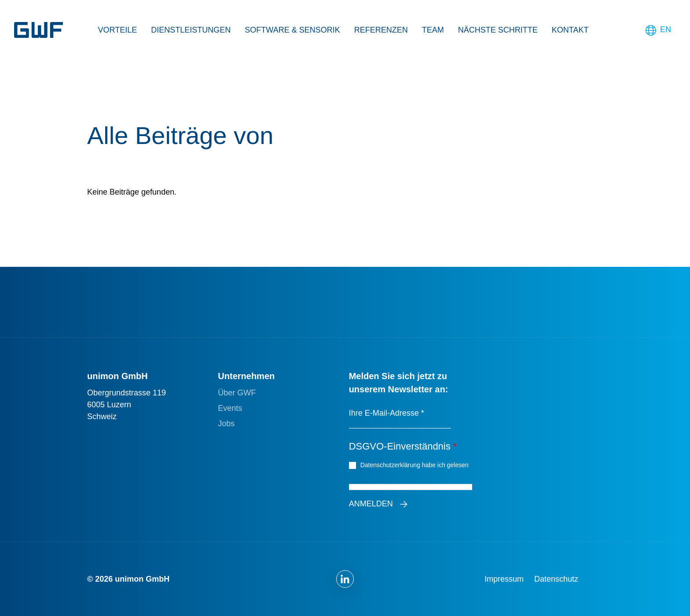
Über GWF (237, 393)
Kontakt (570, 30)
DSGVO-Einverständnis (403, 446)
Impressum (504, 579)
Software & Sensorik (292, 30)
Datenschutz (556, 579)
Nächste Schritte (498, 30)
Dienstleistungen (191, 30)
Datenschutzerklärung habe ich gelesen (416, 465)
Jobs (226, 424)
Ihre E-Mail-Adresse (387, 413)
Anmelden (371, 504)
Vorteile (118, 30)
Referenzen (381, 30)
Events (230, 408)
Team (433, 30)
